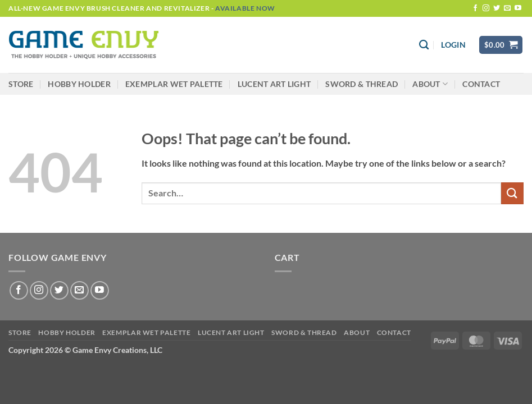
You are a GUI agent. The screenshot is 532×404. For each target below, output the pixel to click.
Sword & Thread (362, 84)
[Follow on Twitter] (497, 8)
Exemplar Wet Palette (174, 84)
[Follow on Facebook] (475, 8)
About (430, 84)
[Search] (424, 45)
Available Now (245, 8)
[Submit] (512, 193)
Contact (481, 84)
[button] (453, 45)
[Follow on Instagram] (486, 8)
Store (21, 84)
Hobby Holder (79, 84)
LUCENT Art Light (274, 84)
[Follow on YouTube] (518, 8)
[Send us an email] (507, 8)
